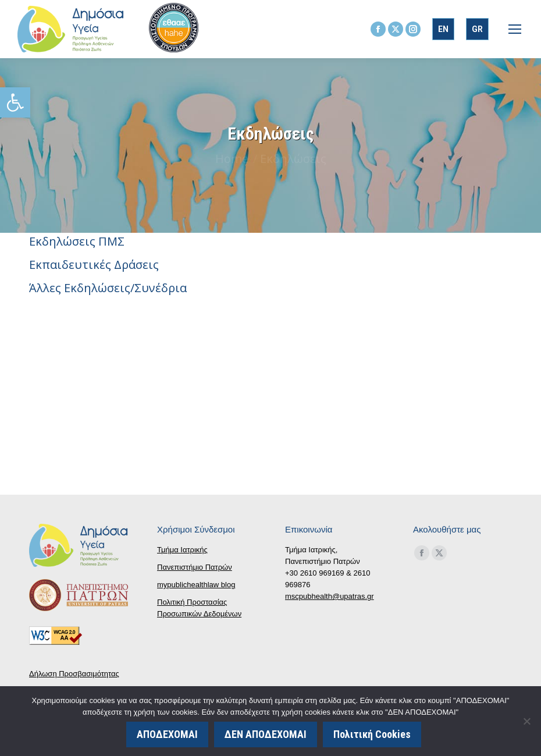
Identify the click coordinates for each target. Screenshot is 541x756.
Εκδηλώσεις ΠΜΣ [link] (77, 241)
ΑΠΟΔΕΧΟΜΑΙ (167, 734)
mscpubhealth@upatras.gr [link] (330, 596)
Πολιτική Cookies (372, 734)
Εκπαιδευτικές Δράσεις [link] (94, 265)
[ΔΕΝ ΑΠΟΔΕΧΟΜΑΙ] (526, 721)
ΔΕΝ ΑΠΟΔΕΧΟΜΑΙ (266, 734)
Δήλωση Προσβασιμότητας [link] (74, 674)
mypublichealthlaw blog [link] (196, 585)
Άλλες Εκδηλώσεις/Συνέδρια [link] (108, 288)
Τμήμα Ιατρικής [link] (182, 550)
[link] (15, 102)
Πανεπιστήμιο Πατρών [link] (195, 567)
